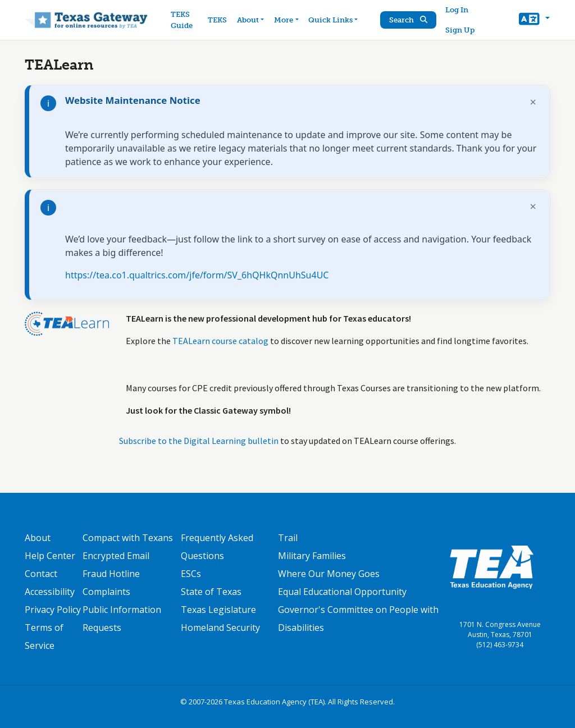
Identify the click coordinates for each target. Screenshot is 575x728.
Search (408, 20)
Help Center (50, 556)
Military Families (312, 556)
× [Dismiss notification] (533, 102)
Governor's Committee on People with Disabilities (358, 619)
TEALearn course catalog (220, 341)
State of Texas (211, 592)
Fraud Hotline (111, 574)
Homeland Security (220, 628)
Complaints (106, 592)
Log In (457, 10)
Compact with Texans (128, 538)
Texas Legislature (218, 610)
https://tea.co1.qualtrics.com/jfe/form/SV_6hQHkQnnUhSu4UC (197, 275)
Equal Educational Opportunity (342, 592)
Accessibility (50, 592)
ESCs (191, 574)
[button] (534, 20)
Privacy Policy (53, 610)
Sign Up (460, 30)
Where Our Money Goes (329, 574)
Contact (41, 574)
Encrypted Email (116, 556)
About (38, 538)
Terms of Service (44, 637)
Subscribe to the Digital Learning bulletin (199, 441)
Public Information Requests (122, 619)
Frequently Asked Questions (217, 547)
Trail (288, 538)
